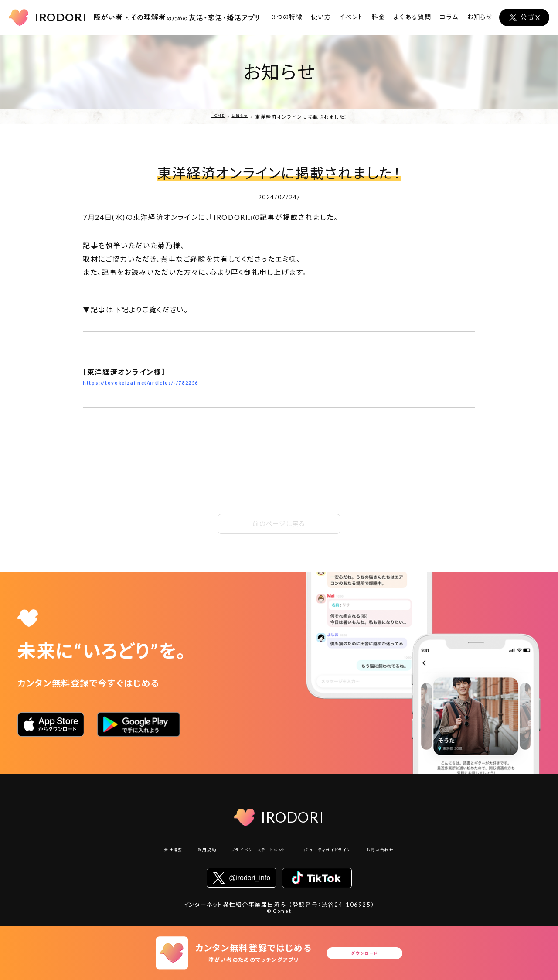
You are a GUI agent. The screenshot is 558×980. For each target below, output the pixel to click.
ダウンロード (367, 953)
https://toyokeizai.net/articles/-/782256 (161, 385)
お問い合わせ (405, 852)
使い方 (321, 17)
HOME (215, 117)
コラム (449, 17)
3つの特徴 (287, 17)
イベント (351, 17)
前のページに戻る (279, 524)
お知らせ (480, 17)
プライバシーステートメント (252, 852)
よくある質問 (413, 17)
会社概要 (147, 852)
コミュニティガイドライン (338, 852)
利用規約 (187, 852)
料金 (379, 17)
